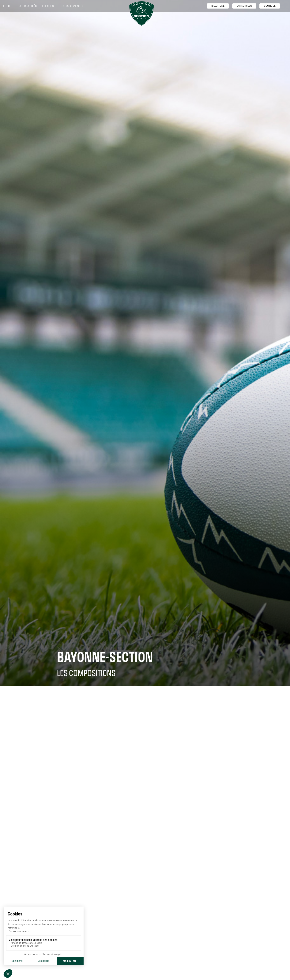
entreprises (244, 6)
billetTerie (218, 6)
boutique (270, 6)
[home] (141, 13)
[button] (10, 6)
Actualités (28, 6)
